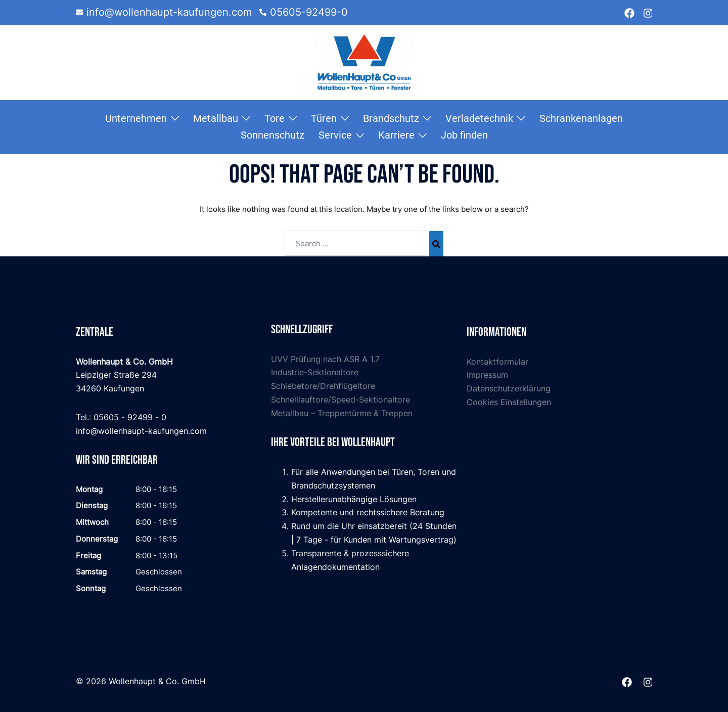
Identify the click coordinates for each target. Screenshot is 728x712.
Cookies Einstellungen (509, 402)
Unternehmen (136, 118)
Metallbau (216, 118)
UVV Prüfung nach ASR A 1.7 (325, 359)
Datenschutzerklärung (509, 388)
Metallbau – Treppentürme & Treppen (342, 413)
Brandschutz (391, 118)
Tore (275, 118)
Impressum (487, 375)
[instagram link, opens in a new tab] (647, 12)
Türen (324, 118)
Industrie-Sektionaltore (315, 372)
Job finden (464, 135)
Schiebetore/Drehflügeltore (323, 386)
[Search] (436, 244)
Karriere (396, 135)
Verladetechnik (479, 118)
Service (335, 135)
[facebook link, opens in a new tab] (629, 12)
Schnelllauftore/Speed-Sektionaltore (340, 399)
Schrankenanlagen (581, 118)
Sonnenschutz (272, 135)
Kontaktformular (497, 362)
